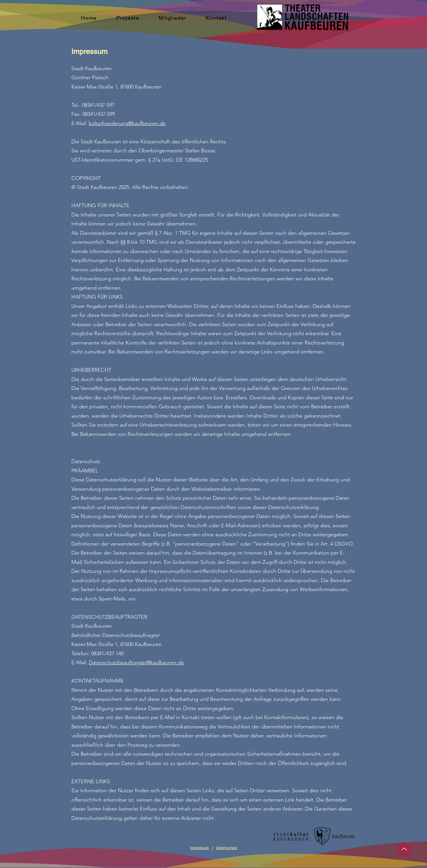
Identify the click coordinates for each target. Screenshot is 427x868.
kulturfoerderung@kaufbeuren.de (127, 123)
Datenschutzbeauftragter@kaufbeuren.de (136, 663)
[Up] (404, 849)
